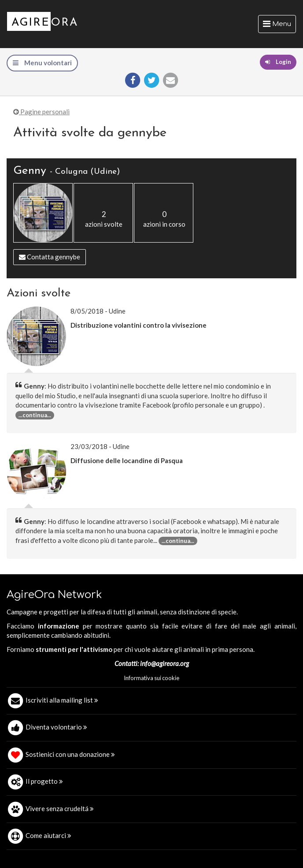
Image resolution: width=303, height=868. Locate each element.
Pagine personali (41, 112)
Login (278, 62)
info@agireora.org (164, 663)
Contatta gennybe (50, 257)
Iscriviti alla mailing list (62, 700)
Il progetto (44, 781)
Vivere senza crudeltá (60, 808)
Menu (279, 26)
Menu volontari (42, 63)
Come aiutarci (48, 835)
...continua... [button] (35, 415)
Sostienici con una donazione (70, 754)
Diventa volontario (56, 727)
